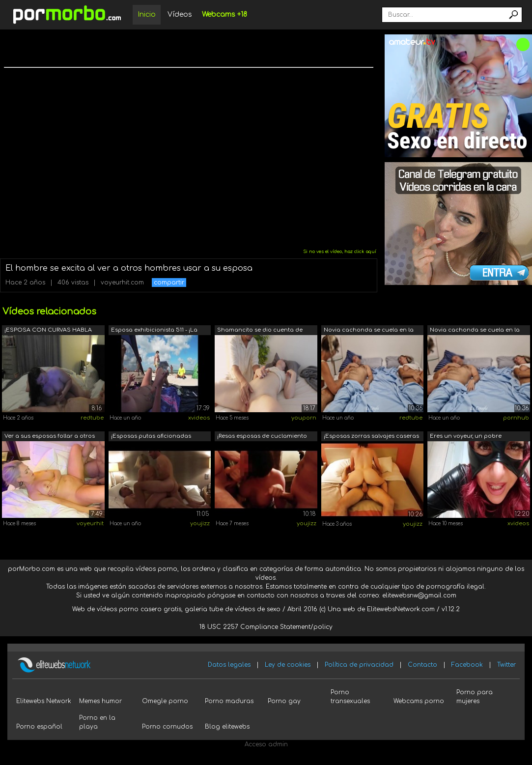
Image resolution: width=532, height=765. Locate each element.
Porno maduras (229, 701)
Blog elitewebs (227, 727)
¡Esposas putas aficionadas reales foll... (151, 437)
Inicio (147, 14)
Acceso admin (266, 744)
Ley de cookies (288, 665)
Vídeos (180, 14)
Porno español (39, 727)
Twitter (506, 665)
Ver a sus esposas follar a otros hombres (50, 437)
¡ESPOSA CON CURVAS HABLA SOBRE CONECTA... (48, 331)
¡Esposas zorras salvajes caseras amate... (371, 437)
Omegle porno (165, 701)
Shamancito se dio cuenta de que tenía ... (260, 331)
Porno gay (284, 701)
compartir (169, 283)
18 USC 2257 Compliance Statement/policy (266, 627)
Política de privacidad (359, 665)
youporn (304, 418)
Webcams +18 (224, 14)
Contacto (422, 665)
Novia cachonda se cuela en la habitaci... (369, 331)
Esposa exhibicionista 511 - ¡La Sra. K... (154, 331)
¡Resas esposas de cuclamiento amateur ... (262, 437)
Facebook (467, 665)
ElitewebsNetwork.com (401, 609)
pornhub (516, 418)
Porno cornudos (167, 727)
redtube (92, 418)
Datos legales (229, 665)
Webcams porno (419, 701)
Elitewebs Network (44, 701)
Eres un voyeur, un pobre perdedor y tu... (466, 437)
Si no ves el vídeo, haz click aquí (340, 252)
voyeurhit (90, 524)
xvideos (199, 418)
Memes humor (100, 701)
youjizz (200, 524)
